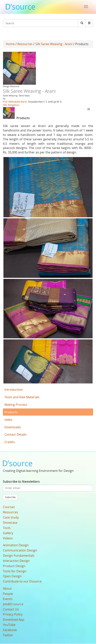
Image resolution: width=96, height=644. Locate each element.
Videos (8, 538)
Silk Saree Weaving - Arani (54, 44)
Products (11, 412)
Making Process (16, 405)
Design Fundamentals (19, 556)
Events (8, 599)
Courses (9, 507)
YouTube (9, 625)
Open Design (12, 576)
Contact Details (16, 434)
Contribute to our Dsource (22, 581)
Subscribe (10, 497)
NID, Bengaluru (11, 105)
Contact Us (11, 609)
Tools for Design (15, 571)
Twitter (8, 635)
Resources (25, 44)
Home (10, 44)
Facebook (10, 630)
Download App (14, 620)
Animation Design (16, 545)
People (8, 594)
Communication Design (20, 550)
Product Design (14, 566)
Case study (11, 517)
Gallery (8, 533)
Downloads (13, 427)
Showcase (10, 523)
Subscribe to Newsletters (21, 482)
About (7, 588)
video (8, 420)
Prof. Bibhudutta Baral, (15, 102)
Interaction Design (16, 561)
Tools (7, 528)
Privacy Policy (13, 614)
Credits (10, 442)
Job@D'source (13, 604)
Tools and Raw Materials (22, 397)
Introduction (14, 390)
